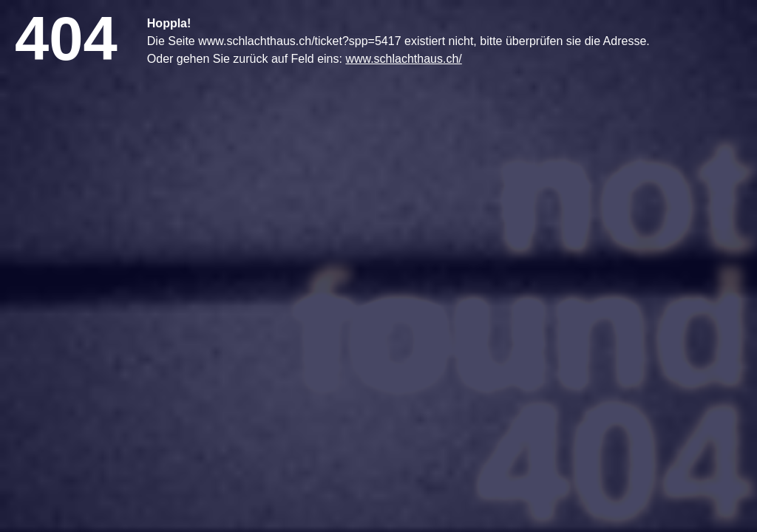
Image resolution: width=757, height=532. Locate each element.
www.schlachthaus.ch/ (403, 59)
